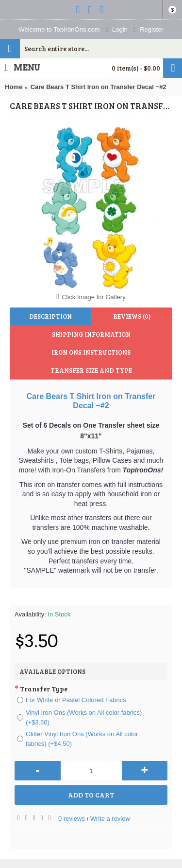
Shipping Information (91, 334)
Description (50, 316)
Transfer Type (44, 689)
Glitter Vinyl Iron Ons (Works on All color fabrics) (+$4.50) (77, 739)
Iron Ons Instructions (91, 352)
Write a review (110, 819)
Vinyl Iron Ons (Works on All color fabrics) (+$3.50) (79, 717)
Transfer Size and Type (91, 370)
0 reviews (72, 819)
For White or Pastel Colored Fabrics (72, 700)
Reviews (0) (132, 316)
